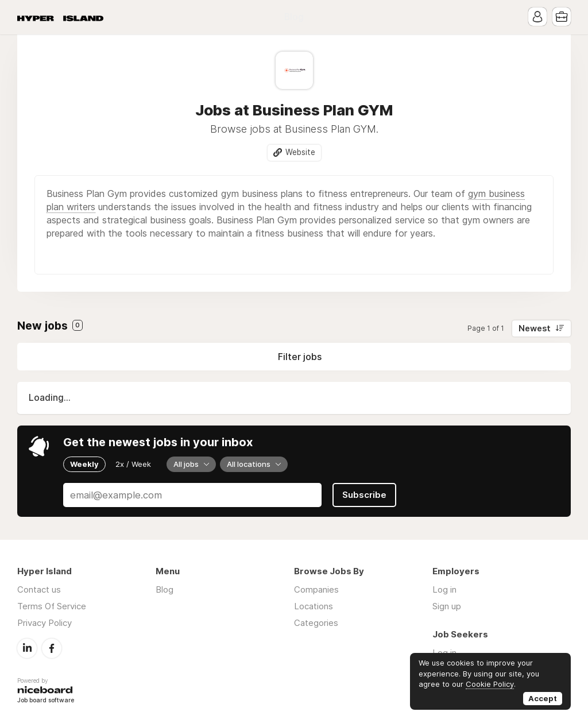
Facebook (52, 648)
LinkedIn (27, 648)
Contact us (39, 589)
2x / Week (133, 464)
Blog (294, 17)
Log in (444, 589)
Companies (316, 589)
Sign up (447, 606)
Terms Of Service (52, 606)
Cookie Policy (490, 684)
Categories (316, 623)
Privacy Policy (45, 623)
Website (300, 152)
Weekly (84, 464)
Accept (543, 698)
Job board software (46, 701)
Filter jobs (300, 357)
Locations (314, 606)
